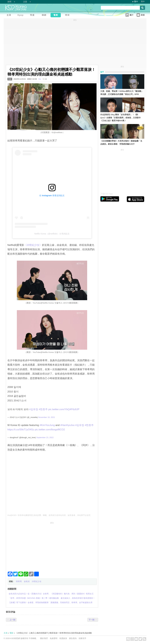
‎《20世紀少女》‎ (33, 245)
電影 (10, 79)
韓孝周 (19, 581)
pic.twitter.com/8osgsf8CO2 (50, 430)
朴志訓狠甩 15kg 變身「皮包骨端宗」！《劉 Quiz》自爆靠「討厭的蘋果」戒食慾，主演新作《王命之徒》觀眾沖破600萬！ (120, 118)
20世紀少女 (37, 581)
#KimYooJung (47, 425)
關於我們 (44, 638)
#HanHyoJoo (67, 425)
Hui (40, 79)
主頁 (6, 633)
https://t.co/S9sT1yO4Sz (21, 430)
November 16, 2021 (47, 417)
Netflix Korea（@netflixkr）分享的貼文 (52, 234)
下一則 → (93, 620)
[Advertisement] (52, 545)
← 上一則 (11, 620)
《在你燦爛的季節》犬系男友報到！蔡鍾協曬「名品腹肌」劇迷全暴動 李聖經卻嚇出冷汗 (121, 142)
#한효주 (43, 409)
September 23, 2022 (45, 437)
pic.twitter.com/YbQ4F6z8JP (64, 409)
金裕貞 (27, 581)
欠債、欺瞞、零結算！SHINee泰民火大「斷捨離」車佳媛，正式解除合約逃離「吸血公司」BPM (122, 93)
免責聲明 (54, 638)
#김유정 (34, 409)
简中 (143, 2)
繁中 (136, 2)
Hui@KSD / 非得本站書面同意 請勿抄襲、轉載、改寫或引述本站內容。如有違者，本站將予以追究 (49, 515)
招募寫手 (82, 638)
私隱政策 (63, 638)
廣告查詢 (73, 638)
